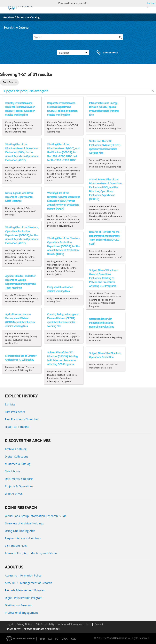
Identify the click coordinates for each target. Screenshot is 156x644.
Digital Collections (17, 456)
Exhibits (10, 404)
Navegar (73, 53)
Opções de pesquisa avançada (26, 91)
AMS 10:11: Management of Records (28, 583)
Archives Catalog (16, 449)
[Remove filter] (16, 82)
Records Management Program (25, 590)
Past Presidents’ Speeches (22, 419)
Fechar (151, 3)
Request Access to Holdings (23, 538)
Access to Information (70, 624)
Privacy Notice (24, 624)
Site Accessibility (45, 624)
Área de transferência (103, 53)
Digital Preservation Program (24, 598)
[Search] (78, 37)
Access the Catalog (28, 17)
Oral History (13, 471)
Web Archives (14, 494)
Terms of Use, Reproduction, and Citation (32, 553)
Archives (9, 17)
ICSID (74, 639)
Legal (10, 624)
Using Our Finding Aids (20, 531)
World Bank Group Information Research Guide (36, 516)
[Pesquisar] (120, 37)
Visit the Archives (16, 546)
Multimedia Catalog (18, 464)
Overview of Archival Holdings (24, 523)
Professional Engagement (21, 613)
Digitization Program (18, 605)
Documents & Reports (19, 479)
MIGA (64, 639)
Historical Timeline (17, 427)
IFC (57, 639)
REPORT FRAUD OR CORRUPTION (42, 629)
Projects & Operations (19, 486)
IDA (50, 639)
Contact (99, 624)
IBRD (42, 639)
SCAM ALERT (13, 629)
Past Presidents (15, 412)
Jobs (88, 624)
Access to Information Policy (23, 575)
